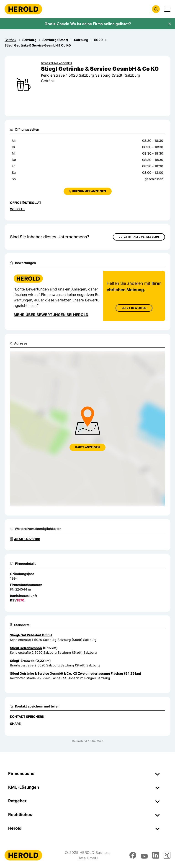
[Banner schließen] (170, 24)
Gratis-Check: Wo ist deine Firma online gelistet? (88, 24)
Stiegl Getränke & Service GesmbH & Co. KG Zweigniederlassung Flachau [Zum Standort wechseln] (67, 673)
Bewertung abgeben (56, 63)
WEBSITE (17, 209)
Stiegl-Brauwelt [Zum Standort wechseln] (22, 661)
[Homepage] (23, 9)
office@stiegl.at (26, 203)
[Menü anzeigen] (167, 9)
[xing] (167, 855)
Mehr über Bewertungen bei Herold (51, 315)
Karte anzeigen (87, 447)
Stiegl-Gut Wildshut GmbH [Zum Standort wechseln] (31, 635)
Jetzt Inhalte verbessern (139, 237)
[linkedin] (156, 855)
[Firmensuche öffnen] (156, 9)
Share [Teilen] (15, 724)
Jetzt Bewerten (134, 308)
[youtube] (144, 855)
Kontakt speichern (27, 716)
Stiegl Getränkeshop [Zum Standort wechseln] (26, 648)
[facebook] (133, 855)
